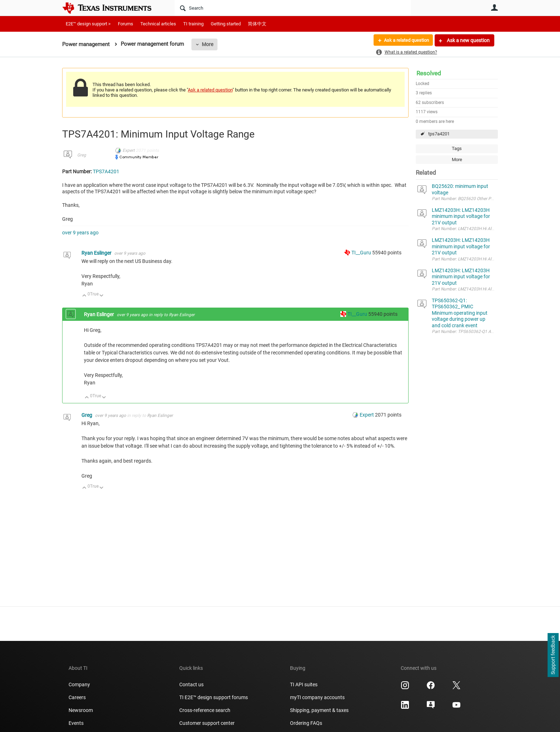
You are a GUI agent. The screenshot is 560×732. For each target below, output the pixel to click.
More (207, 44)
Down (102, 296)
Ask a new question (468, 40)
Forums (126, 24)
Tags (457, 148)
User (494, 8)
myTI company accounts (317, 697)
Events (76, 723)
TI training (193, 24)
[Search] (293, 8)
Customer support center (207, 723)
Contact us (191, 684)
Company (79, 684)
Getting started (226, 24)
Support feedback (553, 655)
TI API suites (304, 684)
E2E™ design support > (88, 24)
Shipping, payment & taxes (319, 710)
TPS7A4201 (106, 171)
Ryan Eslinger (97, 253)
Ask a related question (404, 40)
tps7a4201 (439, 134)
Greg (82, 155)
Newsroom (81, 710)
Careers (77, 697)
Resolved (429, 73)
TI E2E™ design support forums (214, 697)
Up (84, 296)
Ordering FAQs (306, 723)
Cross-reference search (205, 710)
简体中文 (257, 24)
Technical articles (158, 24)
